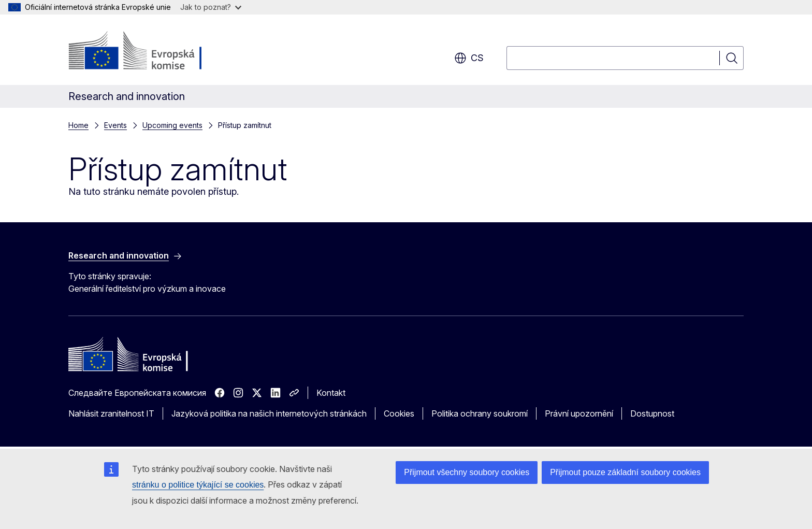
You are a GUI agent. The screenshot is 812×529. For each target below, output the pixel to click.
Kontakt (331, 393)
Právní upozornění (579, 413)
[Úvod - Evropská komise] (152, 52)
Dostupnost (652, 413)
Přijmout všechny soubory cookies (467, 472)
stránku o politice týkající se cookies (198, 485)
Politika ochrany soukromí (480, 413)
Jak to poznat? (211, 7)
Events (115, 125)
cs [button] (469, 58)
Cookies (399, 413)
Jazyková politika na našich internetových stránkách (269, 413)
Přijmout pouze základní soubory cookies (625, 472)
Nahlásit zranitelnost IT (111, 413)
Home (78, 125)
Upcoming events (172, 125)
